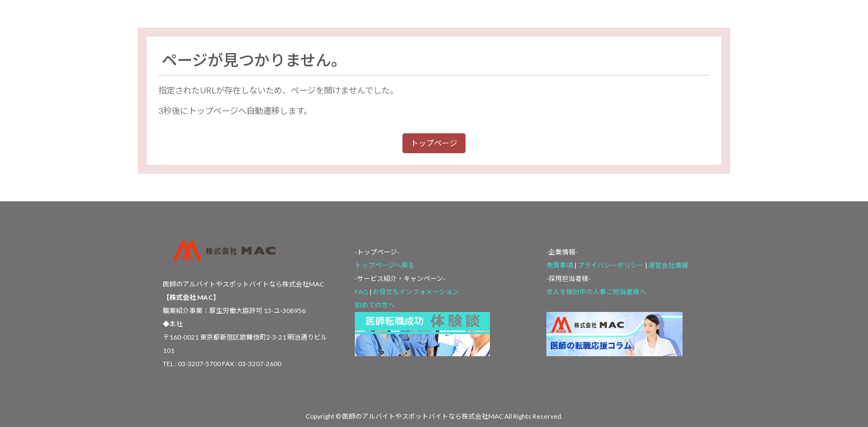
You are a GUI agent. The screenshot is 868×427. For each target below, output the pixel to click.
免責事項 (560, 265)
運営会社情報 (668, 265)
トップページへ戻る (385, 265)
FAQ (361, 292)
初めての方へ (375, 305)
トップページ (434, 143)
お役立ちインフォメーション (416, 292)
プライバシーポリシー (611, 265)
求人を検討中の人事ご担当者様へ (596, 292)
